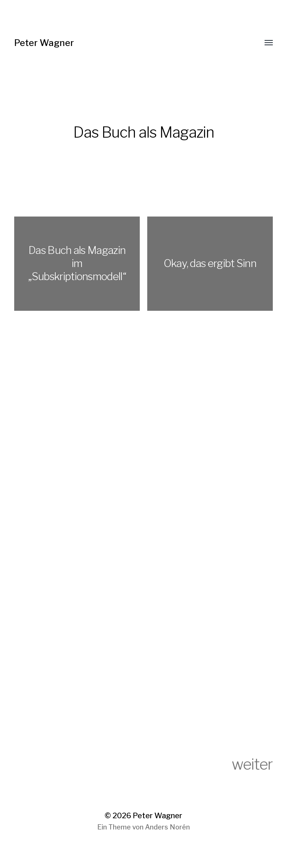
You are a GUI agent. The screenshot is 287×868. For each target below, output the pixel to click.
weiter (252, 764)
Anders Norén (167, 827)
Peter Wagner (44, 43)
